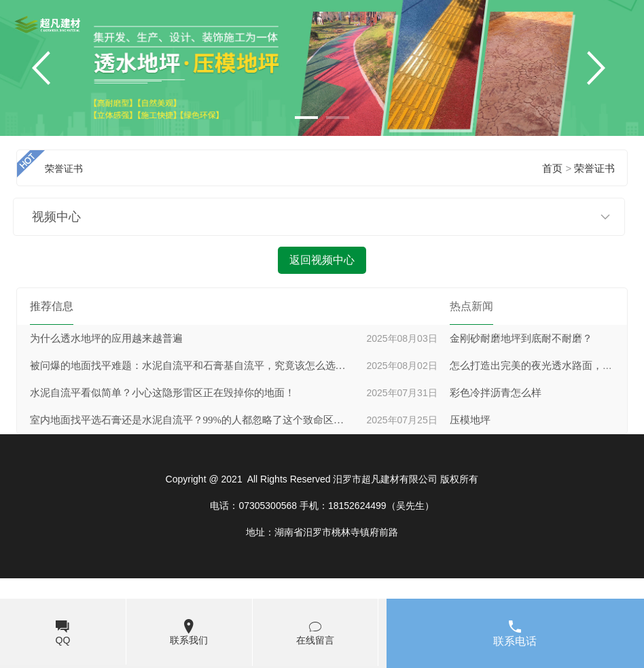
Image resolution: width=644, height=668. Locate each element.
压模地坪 (470, 420)
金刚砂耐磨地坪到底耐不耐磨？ (521, 338)
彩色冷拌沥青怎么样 (496, 393)
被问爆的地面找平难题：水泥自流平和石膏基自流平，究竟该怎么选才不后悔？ (190, 366)
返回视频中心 (322, 260)
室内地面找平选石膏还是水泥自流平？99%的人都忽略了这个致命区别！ (190, 420)
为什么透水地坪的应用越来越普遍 (106, 338)
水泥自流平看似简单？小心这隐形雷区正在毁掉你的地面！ (162, 393)
